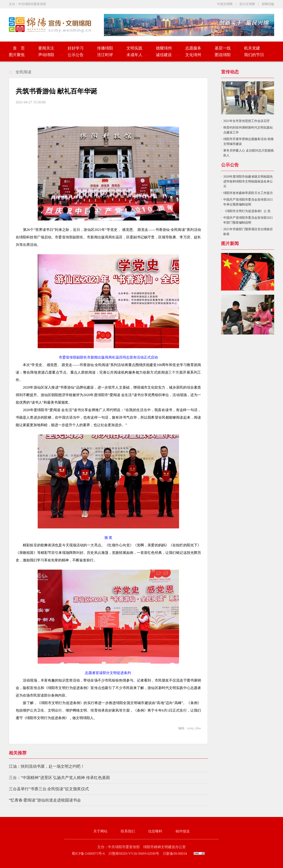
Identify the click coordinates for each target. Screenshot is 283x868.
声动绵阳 (46, 55)
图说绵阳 (223, 55)
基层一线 (223, 48)
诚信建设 (164, 55)
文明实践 (134, 48)
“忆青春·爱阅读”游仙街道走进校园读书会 (45, 800)
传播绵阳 (105, 48)
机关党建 (252, 48)
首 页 (17, 48)
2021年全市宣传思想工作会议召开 (247, 121)
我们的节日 (254, 55)
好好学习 (76, 48)
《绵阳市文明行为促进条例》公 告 (247, 211)
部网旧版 (268, 4)
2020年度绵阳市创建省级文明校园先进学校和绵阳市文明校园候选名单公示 (248, 181)
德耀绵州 (164, 48)
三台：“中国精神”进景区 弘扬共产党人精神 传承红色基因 (59, 778)
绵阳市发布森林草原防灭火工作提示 (248, 193)
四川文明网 (247, 4)
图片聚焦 (17, 55)
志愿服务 (193, 48)
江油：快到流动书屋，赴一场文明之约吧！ (47, 766)
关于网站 (100, 831)
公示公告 (76, 55)
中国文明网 (225, 4)
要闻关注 (46, 48)
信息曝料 (155, 831)
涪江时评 (105, 55)
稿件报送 (183, 831)
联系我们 (128, 831)
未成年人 (134, 55)
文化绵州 (193, 55)
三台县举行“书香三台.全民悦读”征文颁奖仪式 (49, 789)
